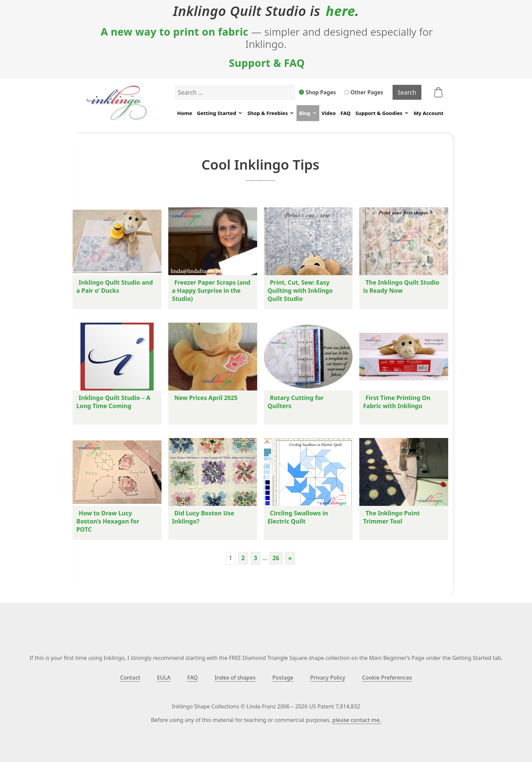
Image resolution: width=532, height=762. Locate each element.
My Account (429, 113)
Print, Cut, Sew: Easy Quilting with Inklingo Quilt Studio (300, 290)
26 (276, 558)
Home (185, 113)
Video (329, 113)
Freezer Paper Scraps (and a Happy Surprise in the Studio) (211, 290)
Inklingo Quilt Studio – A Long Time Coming (113, 402)
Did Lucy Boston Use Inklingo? (203, 517)
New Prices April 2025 (206, 398)
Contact (130, 678)
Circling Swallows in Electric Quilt (298, 517)
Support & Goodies (382, 113)
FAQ (346, 113)
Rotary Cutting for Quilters (296, 402)
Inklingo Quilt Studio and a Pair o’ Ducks (115, 286)
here (340, 11)
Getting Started (220, 113)
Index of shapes (235, 678)
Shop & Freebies (271, 113)
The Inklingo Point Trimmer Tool (391, 517)
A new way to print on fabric (175, 32)
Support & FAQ (267, 63)
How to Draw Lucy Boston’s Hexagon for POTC (108, 521)
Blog (308, 113)
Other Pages (364, 92)
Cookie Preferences (387, 678)
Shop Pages (318, 92)
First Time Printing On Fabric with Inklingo (397, 402)
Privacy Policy (328, 678)
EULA (164, 678)
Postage (283, 678)
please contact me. (357, 720)
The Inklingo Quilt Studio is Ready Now (401, 286)
